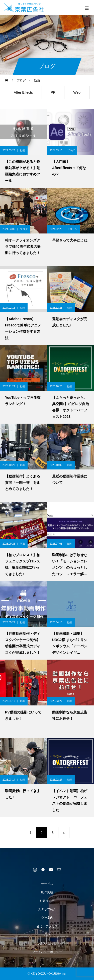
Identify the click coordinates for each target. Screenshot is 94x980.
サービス (47, 884)
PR (53, 92)
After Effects (23, 92)
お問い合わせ (47, 943)
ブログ (71, 150)
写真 (23, 544)
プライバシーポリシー (47, 952)
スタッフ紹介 (47, 909)
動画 (23, 150)
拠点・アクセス (47, 926)
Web (77, 92)
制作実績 (47, 892)
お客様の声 (47, 901)
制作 (70, 544)
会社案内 (47, 918)
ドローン (72, 229)
